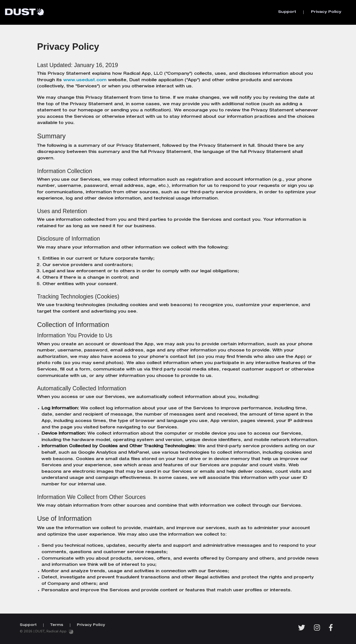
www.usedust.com (85, 80)
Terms (57, 625)
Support (287, 12)
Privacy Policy (326, 12)
